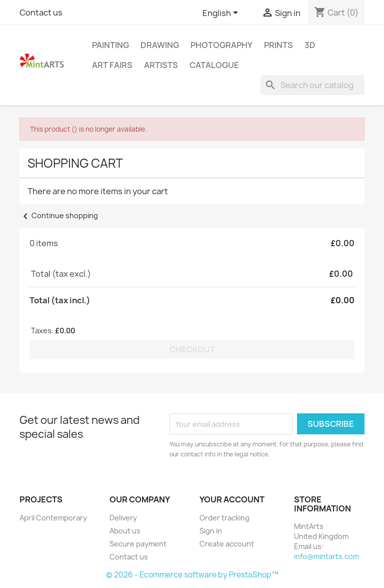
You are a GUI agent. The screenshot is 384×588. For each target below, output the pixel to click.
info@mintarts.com (326, 556)
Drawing (160, 45)
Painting (110, 45)
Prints (278, 45)
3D (310, 45)
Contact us (41, 13)
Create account (227, 544)
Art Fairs (112, 65)
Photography (221, 45)
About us (125, 531)
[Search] (312, 85)
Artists (161, 65)
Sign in (211, 531)
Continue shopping (59, 215)
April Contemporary (53, 518)
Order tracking (224, 518)
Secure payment (138, 544)
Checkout (192, 349)
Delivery (123, 518)
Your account (232, 499)
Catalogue (214, 65)
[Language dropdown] (222, 14)
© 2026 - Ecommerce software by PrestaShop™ (192, 575)
